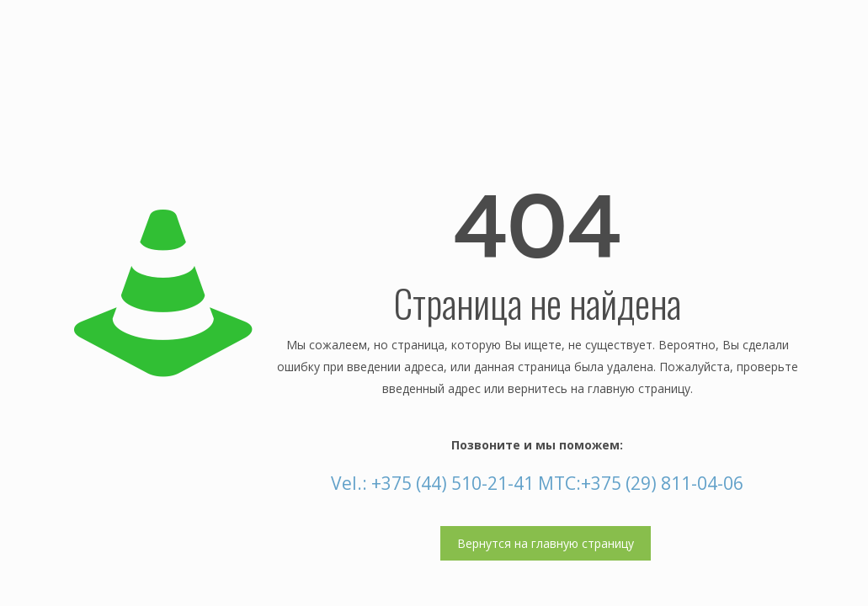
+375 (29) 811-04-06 (662, 483)
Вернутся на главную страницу (546, 543)
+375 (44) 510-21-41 (453, 483)
